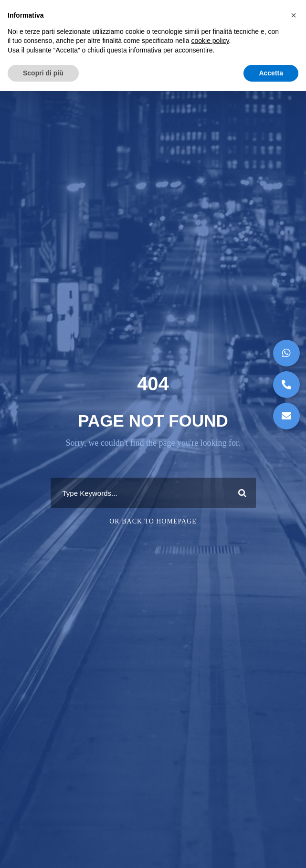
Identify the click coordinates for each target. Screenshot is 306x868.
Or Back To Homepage (153, 521)
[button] (286, 416)
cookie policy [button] (210, 41)
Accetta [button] (271, 73)
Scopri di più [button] (43, 73)
